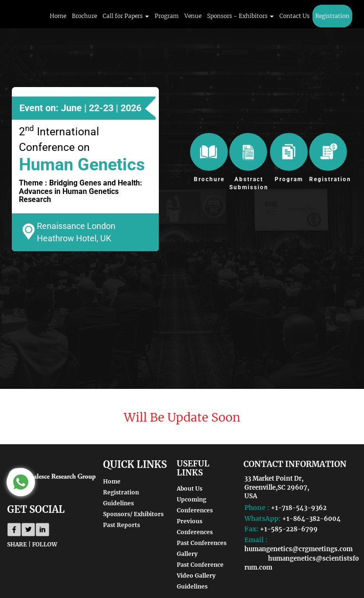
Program (167, 16)
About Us (190, 488)
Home (58, 16)
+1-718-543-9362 (299, 508)
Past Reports (121, 525)
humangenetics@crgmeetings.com (299, 549)
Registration (332, 16)
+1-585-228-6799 (289, 529)
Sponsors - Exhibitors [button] (240, 16)
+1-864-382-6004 (312, 519)
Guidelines (118, 503)
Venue (193, 16)
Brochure (84, 16)
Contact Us (295, 16)
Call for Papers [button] (126, 16)
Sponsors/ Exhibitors (133, 514)
